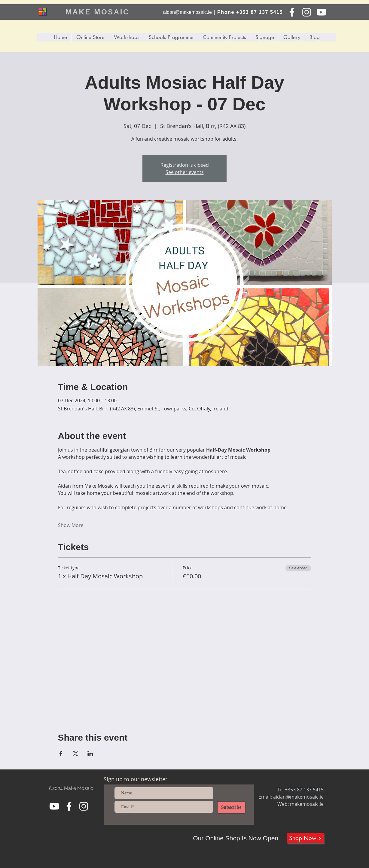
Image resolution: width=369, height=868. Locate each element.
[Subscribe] (231, 807)
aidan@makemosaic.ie (188, 12)
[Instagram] (307, 12)
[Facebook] (292, 12)
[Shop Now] (305, 838)
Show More (71, 525)
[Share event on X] (76, 754)
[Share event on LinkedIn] (90, 754)
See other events (185, 172)
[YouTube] (321, 12)
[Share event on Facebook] (61, 754)
